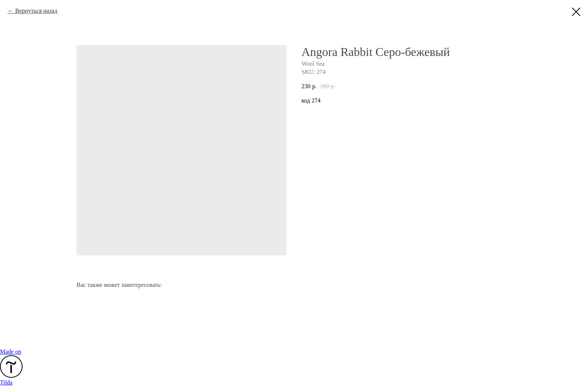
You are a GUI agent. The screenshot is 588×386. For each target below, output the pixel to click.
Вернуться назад (36, 11)
